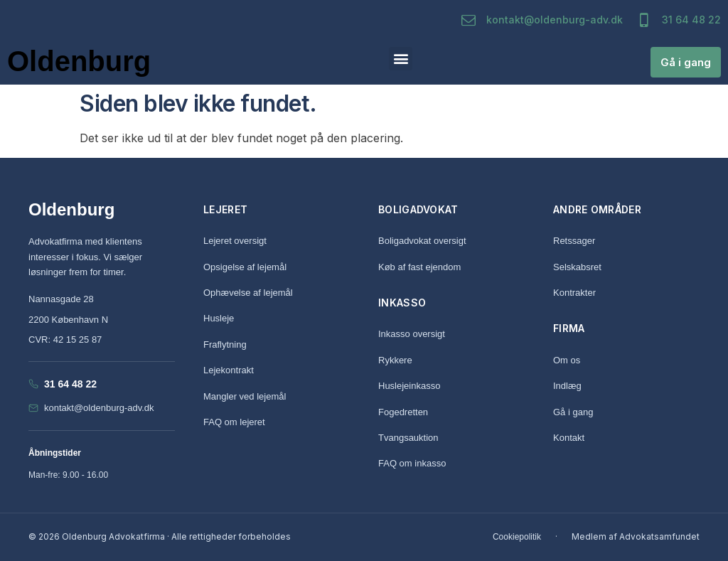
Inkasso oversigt (412, 334)
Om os (567, 360)
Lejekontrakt (229, 370)
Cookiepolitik (517, 537)
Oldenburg (79, 61)
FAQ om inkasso (412, 463)
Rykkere (395, 360)
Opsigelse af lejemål (245, 267)
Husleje (219, 318)
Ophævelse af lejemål (248, 293)
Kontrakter (574, 293)
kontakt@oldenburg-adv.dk (555, 20)
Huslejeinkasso (409, 386)
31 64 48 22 (691, 20)
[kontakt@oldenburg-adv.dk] (469, 20)
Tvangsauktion (408, 438)
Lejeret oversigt (235, 241)
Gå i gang (573, 412)
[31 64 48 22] (644, 20)
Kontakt (569, 438)
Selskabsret (577, 267)
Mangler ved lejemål (245, 396)
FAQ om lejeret (234, 422)
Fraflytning (225, 344)
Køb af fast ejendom (419, 267)
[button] (401, 59)
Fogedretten (403, 412)
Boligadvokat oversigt (422, 241)
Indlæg (567, 386)
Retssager (574, 241)
